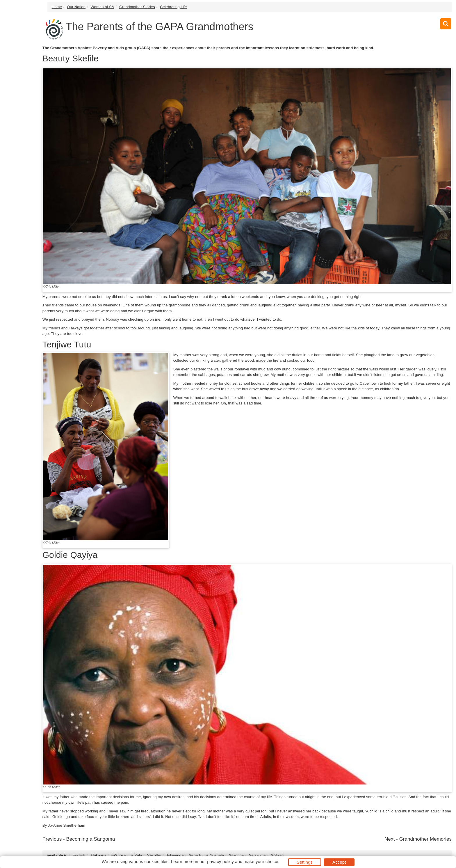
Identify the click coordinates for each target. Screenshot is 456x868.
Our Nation (76, 7)
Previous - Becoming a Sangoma (79, 839)
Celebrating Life (173, 7)
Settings (305, 862)
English (79, 855)
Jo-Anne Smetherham (67, 825)
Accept (339, 862)
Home (57, 7)
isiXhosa (119, 855)
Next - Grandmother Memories (418, 839)
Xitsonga (236, 855)
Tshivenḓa (175, 855)
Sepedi (195, 855)
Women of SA (102, 7)
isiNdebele (215, 855)
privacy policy (220, 861)
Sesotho (154, 855)
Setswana (257, 855)
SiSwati (277, 855)
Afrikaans (98, 855)
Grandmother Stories (137, 7)
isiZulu (136, 855)
